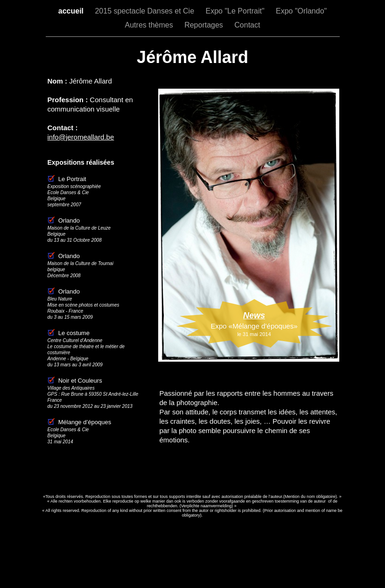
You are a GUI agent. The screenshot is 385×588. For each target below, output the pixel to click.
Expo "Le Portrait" (236, 11)
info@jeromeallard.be (81, 137)
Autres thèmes (150, 25)
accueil (72, 11)
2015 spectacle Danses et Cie (145, 11)
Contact (247, 25)
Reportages (205, 25)
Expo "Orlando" (301, 11)
